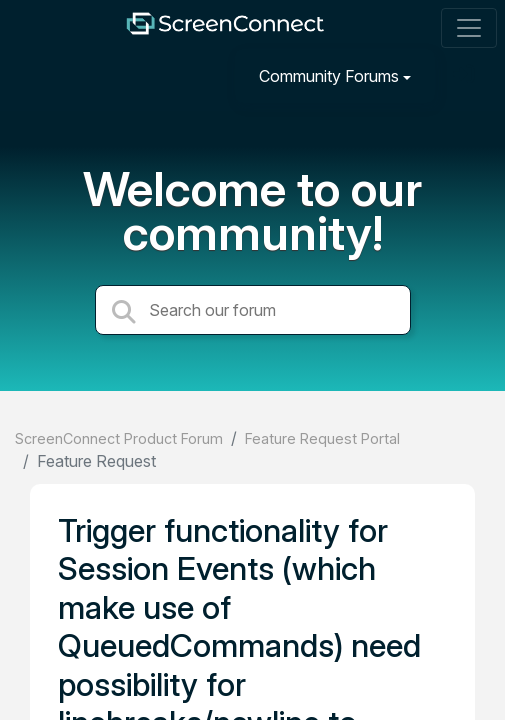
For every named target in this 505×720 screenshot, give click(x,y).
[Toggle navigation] (469, 28)
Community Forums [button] (329, 76)
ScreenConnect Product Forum (119, 438)
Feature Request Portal (322, 438)
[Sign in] (466, 75)
